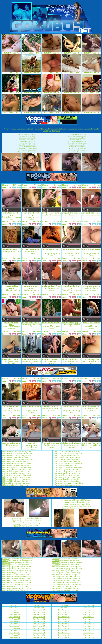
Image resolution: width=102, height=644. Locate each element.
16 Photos (5, 459)
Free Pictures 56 (89, 635)
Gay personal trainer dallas (27, 136)
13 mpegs (65, 500)
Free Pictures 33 (14, 624)
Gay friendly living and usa (27, 141)
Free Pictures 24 (89, 617)
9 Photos (56, 453)
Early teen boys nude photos (77, 145)
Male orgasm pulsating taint (77, 147)
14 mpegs (65, 506)
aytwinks (95, 129)
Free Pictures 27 (64, 619)
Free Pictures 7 (64, 608)
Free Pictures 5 (14, 608)
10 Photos (5, 471)
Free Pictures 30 (39, 621)
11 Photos (5, 457)
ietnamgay (30, 129)
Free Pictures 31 (64, 621)
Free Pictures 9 (14, 610)
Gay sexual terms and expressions (77, 143)
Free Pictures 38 (39, 626)
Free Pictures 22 (39, 617)
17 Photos (5, 463)
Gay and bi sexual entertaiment (27, 147)
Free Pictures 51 (64, 633)
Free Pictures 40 (89, 626)
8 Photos (5, 485)
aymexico (73, 129)
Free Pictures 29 (14, 621)
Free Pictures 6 (39, 608)
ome (14, 129)
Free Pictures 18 (39, 614)
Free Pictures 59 (64, 637)
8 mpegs (16, 524)
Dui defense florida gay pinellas (27, 152)
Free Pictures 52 (89, 633)
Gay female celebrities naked (77, 140)
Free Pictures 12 (89, 610)
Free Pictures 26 (39, 619)
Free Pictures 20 (89, 614)
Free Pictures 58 (39, 637)
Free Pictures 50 (39, 633)
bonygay (65, 129)
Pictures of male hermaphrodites (77, 152)
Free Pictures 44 (89, 628)
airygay (45, 129)
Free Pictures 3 (64, 605)
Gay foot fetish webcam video (27, 145)
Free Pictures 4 (89, 605)
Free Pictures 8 (89, 608)
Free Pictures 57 (14, 637)
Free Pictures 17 (14, 614)
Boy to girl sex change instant (27, 150)
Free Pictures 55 (64, 635)
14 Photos (5, 469)
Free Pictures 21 (14, 617)
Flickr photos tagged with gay (27, 140)
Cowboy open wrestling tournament (27, 148)
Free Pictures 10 (39, 610)
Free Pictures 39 (64, 626)
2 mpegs (15, 518)
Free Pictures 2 (39, 605)
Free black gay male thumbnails (77, 150)
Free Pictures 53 (14, 635)
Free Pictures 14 (39, 612)
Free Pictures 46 (39, 631)
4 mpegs (66, 504)
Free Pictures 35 (64, 624)
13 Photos (5, 453)
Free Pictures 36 (89, 624)
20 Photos (56, 485)
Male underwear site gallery (77, 138)
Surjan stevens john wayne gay (77, 148)
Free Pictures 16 (89, 612)
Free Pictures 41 (14, 628)
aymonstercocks (55, 129)
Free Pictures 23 (64, 617)
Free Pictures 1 (14, 605)
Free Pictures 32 (89, 621)
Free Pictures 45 (14, 631)
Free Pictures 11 (64, 610)
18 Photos (5, 452)
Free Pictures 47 (64, 631)
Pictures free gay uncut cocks (27, 138)
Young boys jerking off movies (77, 134)
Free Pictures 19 (64, 614)
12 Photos (5, 473)
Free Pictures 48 (89, 631)
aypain (38, 129)
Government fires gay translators (77, 141)
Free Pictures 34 (39, 624)
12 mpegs (16, 520)
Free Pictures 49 (14, 633)
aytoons (87, 129)
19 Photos (5, 465)
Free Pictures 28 (89, 619)
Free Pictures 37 (14, 626)
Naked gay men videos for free (27, 143)
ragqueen (56, 131)
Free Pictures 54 (39, 635)
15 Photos (5, 479)
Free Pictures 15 (64, 612)
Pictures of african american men (77, 136)
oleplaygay (47, 131)
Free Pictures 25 (14, 619)
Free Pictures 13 (14, 612)
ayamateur (21, 129)
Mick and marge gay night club (27, 134)
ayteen (80, 129)
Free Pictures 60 (89, 637)
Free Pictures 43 (64, 628)
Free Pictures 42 (39, 628)
